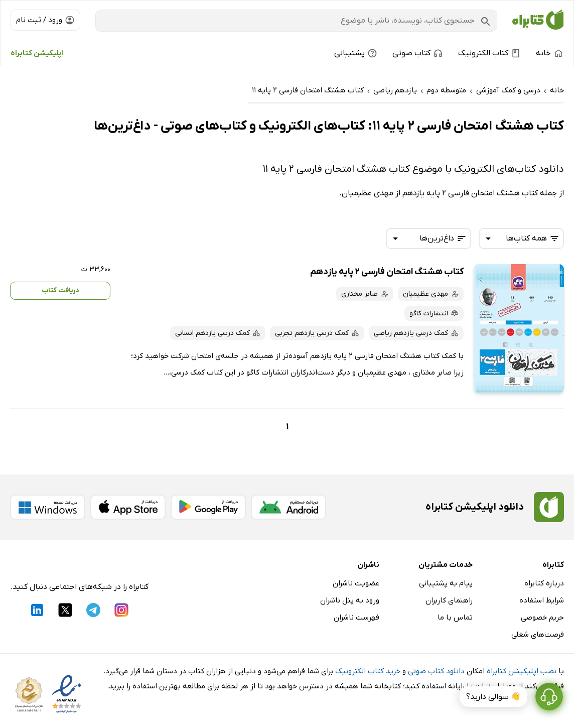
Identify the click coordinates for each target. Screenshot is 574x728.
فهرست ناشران (356, 618)
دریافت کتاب (60, 290)
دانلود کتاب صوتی (436, 671)
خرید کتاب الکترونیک (368, 671)
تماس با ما (455, 618)
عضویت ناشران (356, 583)
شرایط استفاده (542, 600)
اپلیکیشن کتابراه (37, 53)
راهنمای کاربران (449, 600)
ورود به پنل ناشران (350, 600)
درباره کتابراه (544, 583)
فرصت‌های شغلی (538, 635)
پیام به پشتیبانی (446, 583)
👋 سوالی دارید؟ (493, 697)
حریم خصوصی (542, 618)
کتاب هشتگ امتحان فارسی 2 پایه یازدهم (387, 272)
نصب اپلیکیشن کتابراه (522, 671)
